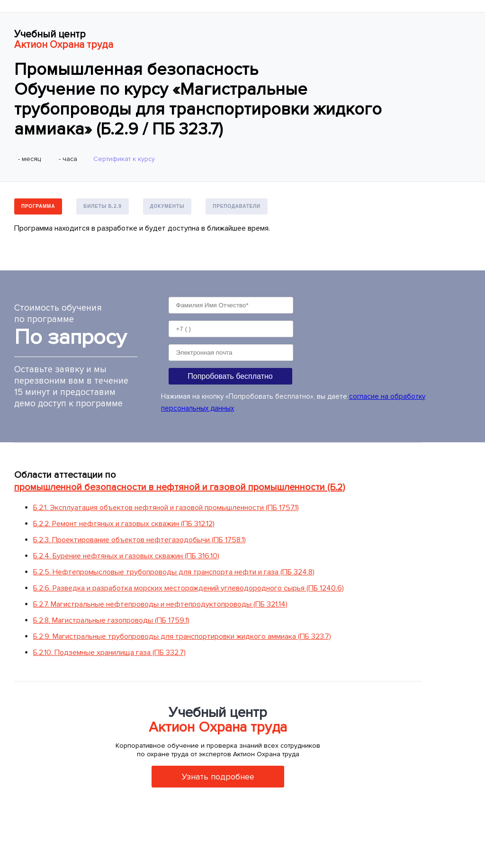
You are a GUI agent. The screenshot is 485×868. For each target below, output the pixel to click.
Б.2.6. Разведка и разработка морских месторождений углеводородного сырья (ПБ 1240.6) (189, 588)
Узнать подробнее (218, 777)
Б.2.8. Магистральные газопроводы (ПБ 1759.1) (111, 620)
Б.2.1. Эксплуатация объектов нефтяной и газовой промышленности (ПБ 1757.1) (166, 508)
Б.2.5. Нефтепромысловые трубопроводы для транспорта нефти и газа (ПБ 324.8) (174, 572)
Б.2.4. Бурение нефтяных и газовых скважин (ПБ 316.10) (126, 556)
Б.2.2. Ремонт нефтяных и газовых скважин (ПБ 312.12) (124, 524)
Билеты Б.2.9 (102, 206)
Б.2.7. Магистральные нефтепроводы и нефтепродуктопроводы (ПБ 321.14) (160, 604)
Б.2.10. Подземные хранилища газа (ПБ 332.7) (109, 653)
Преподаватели (237, 206)
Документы (167, 206)
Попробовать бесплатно (230, 376)
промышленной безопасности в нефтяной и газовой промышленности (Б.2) (180, 487)
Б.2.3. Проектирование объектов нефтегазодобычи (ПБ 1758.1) (139, 540)
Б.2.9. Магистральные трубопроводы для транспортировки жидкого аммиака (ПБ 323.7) (182, 636)
